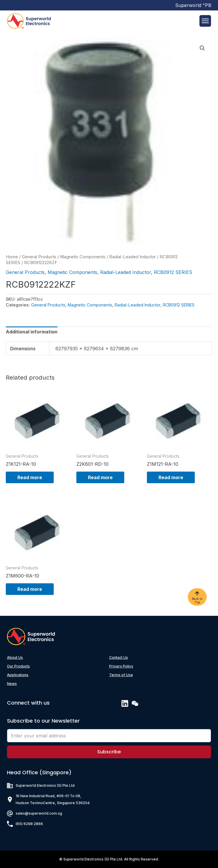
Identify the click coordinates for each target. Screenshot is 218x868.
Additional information (32, 332)
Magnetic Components (83, 257)
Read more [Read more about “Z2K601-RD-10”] (100, 477)
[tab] (32, 332)
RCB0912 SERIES (173, 272)
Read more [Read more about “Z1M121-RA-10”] (171, 477)
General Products (39, 257)
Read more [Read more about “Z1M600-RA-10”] (30, 589)
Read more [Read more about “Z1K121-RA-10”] (30, 477)
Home (12, 257)
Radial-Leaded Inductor (133, 257)
